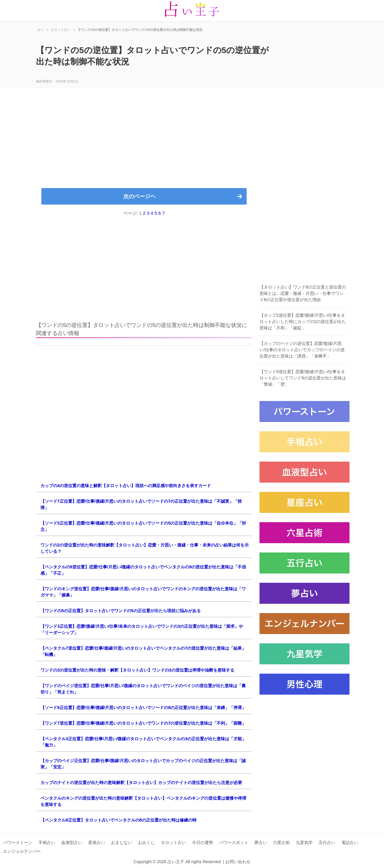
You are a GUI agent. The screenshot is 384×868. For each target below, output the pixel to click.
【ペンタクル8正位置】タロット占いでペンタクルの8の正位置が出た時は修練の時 (118, 820)
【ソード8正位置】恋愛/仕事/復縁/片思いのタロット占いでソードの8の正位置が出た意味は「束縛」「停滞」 (143, 708)
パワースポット (234, 843)
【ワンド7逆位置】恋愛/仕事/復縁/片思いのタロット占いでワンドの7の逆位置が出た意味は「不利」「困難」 (143, 723)
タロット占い (173, 843)
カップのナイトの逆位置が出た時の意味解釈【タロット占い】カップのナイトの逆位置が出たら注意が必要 (141, 783)
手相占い (47, 843)
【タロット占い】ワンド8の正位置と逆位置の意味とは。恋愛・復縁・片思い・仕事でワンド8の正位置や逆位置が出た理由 (303, 293)
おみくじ (146, 843)
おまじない (121, 843)
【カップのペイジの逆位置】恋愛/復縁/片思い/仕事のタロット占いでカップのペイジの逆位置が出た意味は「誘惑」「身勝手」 (302, 350)
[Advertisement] (144, 142)
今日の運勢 (202, 843)
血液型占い (72, 843)
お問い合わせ (238, 862)
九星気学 (304, 843)
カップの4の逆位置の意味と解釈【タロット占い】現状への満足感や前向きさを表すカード (126, 486)
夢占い (261, 843)
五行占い (327, 843)
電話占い (350, 843)
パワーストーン (18, 843)
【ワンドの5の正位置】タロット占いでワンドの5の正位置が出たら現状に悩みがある (121, 611)
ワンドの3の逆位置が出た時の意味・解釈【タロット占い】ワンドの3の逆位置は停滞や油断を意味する (137, 670)
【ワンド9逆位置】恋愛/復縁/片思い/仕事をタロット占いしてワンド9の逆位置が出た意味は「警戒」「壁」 (303, 378)
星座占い (97, 843)
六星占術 (281, 843)
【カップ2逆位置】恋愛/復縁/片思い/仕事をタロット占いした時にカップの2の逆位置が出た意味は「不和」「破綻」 (303, 322)
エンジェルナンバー (22, 851)
